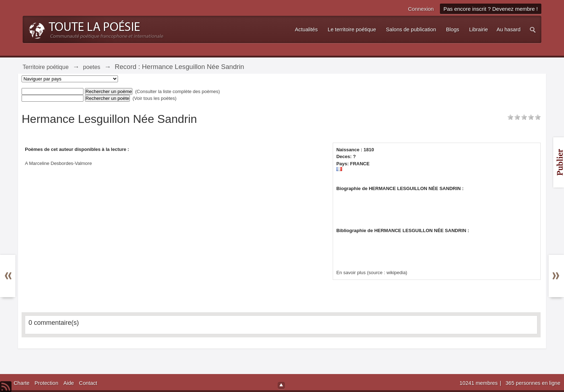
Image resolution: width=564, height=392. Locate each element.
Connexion (421, 9)
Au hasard (508, 29)
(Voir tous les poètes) (155, 98)
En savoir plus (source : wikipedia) (372, 273)
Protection (46, 383)
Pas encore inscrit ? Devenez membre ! (491, 9)
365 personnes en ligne (533, 383)
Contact (88, 383)
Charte (22, 383)
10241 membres (479, 383)
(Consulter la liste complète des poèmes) (178, 91)
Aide (69, 383)
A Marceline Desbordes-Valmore (58, 163)
